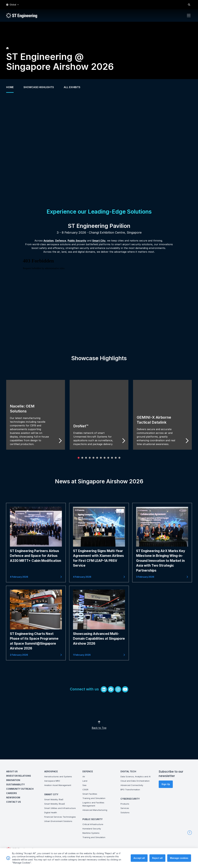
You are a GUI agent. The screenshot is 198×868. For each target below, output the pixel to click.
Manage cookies (179, 858)
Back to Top (104, 733)
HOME (10, 87)
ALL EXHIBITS (72, 87)
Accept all (139, 858)
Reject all (157, 858)
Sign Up (166, 784)
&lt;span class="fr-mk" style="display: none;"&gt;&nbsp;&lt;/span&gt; (94, 303)
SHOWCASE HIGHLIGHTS (39, 87)
